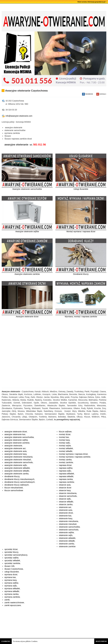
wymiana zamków (12, 597)
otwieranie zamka (66, 544)
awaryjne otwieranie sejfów (16, 440)
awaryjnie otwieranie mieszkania (18, 457)
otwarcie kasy (65, 490)
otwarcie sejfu (65, 499)
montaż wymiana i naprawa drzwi (73, 454)
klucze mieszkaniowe (14, 488)
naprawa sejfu (65, 471)
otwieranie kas (65, 516)
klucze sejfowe (65, 432)
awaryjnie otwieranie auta (15, 451)
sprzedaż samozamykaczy (16, 555)
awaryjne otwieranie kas (15, 434)
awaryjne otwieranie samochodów (19, 437)
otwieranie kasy (66, 518)
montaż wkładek (66, 448)
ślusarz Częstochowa (14, 569)
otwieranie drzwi (66, 513)
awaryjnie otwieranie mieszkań (18, 460)
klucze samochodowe (14, 490)
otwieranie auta (66, 510)
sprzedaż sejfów (11, 558)
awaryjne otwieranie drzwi (16, 432)
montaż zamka (65, 460)
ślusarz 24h (9, 566)
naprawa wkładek (66, 474)
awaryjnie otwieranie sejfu (16, 465)
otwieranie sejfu (66, 535)
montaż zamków (66, 462)
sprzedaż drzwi (11, 549)
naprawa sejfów (66, 468)
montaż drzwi (65, 434)
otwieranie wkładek (67, 538)
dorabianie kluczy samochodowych (20, 482)
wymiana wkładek (12, 589)
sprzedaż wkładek (12, 560)
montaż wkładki (66, 451)
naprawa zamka (66, 479)
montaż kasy (64, 440)
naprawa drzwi (65, 465)
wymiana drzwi (11, 574)
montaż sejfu (64, 443)
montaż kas (64, 437)
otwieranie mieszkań (68, 524)
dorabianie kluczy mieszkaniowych (19, 479)
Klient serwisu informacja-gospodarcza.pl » (92, 2)
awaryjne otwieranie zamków (17, 443)
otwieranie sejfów (66, 532)
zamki (7, 600)
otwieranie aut (65, 507)
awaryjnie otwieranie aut (15, 448)
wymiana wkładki (12, 591)
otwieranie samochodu (69, 530)
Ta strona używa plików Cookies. (25, 641)
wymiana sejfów (11, 583)
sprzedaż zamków (12, 563)
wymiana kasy (11, 580)
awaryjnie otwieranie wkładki (17, 471)
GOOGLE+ (101, 94)
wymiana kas (10, 577)
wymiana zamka (11, 594)
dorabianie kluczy (12, 476)
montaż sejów (65, 446)
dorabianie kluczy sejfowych (17, 485)
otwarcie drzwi (65, 488)
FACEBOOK (87, 94)
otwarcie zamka (66, 504)
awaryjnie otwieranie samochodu (19, 462)
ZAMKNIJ (6, 641)
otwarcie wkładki (66, 502)
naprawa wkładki (66, 476)
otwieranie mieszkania (69, 521)
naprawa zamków (66, 482)
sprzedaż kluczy (11, 552)
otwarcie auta (65, 485)
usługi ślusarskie (12, 572)
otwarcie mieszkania (68, 493)
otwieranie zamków (67, 546)
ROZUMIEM (101, 641)
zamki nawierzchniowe (14, 603)
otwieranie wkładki (67, 541)
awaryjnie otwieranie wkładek (17, 468)
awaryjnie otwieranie (13, 446)
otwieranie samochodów (69, 527)
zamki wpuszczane (13, 605)
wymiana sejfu (11, 586)
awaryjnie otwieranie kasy (15, 454)
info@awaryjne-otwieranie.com (17, 116)
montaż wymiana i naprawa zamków (75, 457)
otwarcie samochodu (68, 496)
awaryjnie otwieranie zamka (16, 474)
